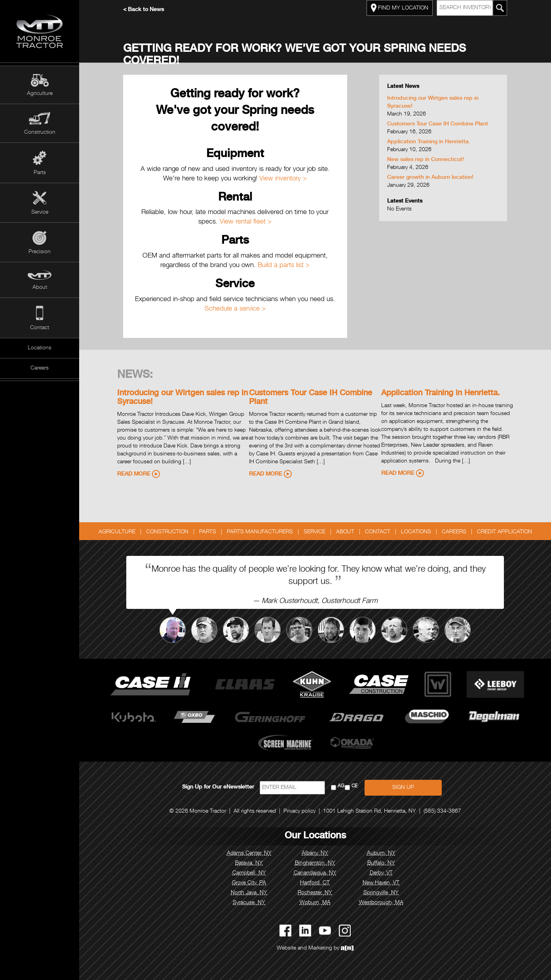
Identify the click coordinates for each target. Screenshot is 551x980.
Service (40, 212)
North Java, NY (249, 893)
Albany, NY (315, 853)
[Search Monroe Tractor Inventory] (500, 8)
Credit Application (504, 532)
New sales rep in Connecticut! (426, 160)
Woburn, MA (315, 903)
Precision (40, 252)
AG (341, 786)
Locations (40, 348)
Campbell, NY (249, 873)
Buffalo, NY (381, 863)
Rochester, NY (315, 893)
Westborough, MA (381, 903)
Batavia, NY (249, 863)
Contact (40, 328)
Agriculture (40, 94)
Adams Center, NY (249, 853)
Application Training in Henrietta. (429, 142)
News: (135, 375)
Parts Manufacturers (260, 532)
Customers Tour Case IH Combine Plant (438, 124)
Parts (40, 173)
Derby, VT (381, 873)
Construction (40, 133)
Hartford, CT (315, 883)
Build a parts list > (284, 266)
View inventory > (283, 179)
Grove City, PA (249, 883)
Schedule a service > (235, 309)
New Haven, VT (381, 883)
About (40, 288)
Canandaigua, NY (315, 873)
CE (354, 786)
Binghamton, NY (315, 863)
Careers (40, 368)
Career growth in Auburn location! (430, 178)
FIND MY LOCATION (400, 8)
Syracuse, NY (249, 903)
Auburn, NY (381, 853)
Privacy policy (299, 811)
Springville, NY (381, 893)
